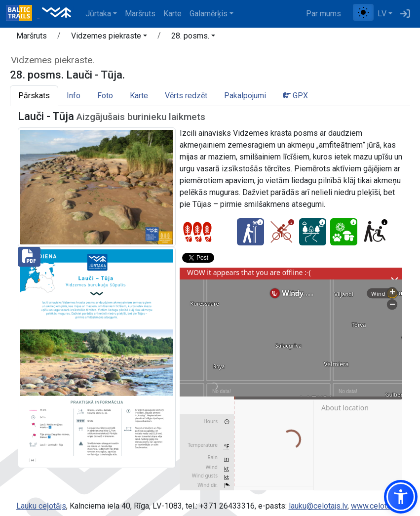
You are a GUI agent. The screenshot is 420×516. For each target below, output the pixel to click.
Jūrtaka (98, 14)
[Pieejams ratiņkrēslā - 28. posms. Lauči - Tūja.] (375, 232)
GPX (295, 96)
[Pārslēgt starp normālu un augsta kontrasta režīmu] (363, 12)
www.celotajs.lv (378, 506)
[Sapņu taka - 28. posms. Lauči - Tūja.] (313, 232)
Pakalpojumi (245, 96)
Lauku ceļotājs (41, 506)
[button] (109, 38)
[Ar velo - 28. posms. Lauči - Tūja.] (282, 232)
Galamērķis (209, 14)
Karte (172, 14)
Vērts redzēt (186, 96)
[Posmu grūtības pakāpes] (197, 232)
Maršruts (140, 14)
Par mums (324, 14)
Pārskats (34, 96)
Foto (105, 96)
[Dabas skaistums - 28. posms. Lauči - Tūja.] (344, 232)
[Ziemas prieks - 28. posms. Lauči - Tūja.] (250, 232)
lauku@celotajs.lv (318, 506)
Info (74, 96)
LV (382, 14)
